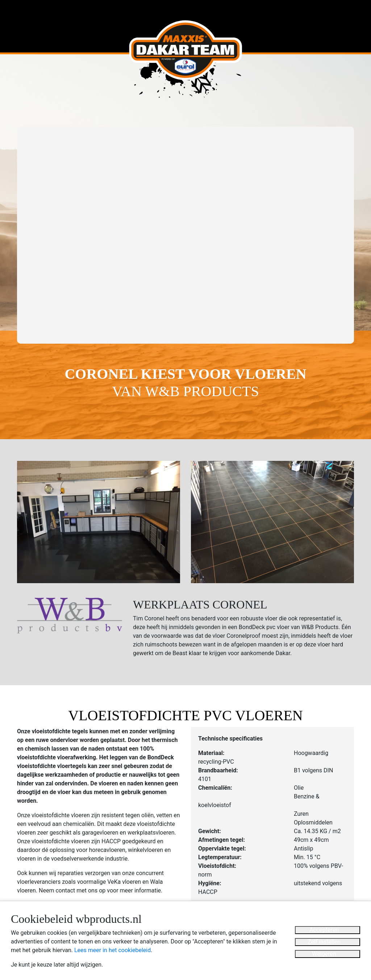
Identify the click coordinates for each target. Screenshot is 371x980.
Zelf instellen (324, 942)
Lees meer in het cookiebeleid (112, 950)
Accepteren (324, 930)
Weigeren (324, 954)
